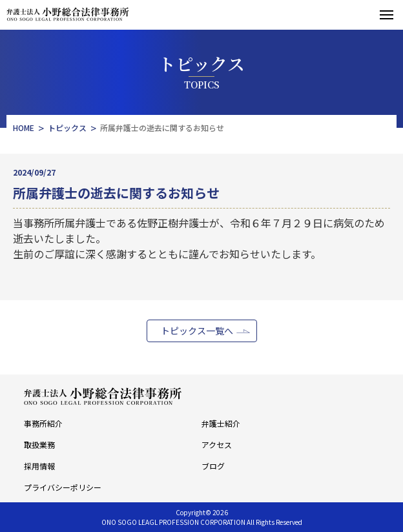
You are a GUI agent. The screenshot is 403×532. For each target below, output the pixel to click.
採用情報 (39, 466)
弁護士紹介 (221, 423)
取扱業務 (39, 445)
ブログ (213, 466)
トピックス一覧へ (197, 331)
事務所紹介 (43, 423)
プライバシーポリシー (63, 487)
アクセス (217, 445)
